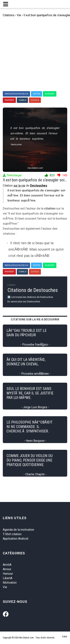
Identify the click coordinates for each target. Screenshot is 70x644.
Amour (7, 569)
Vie (5, 587)
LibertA (8, 578)
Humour (8, 574)
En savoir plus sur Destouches (24, 301)
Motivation (10, 583)
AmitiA (7, 565)
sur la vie (19, 186)
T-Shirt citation (12, 534)
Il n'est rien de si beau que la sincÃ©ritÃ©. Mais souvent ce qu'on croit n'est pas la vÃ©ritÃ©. (36, 249)
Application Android (15, 539)
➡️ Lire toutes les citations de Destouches (30, 297)
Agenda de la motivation (18, 530)
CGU (65, 637)
